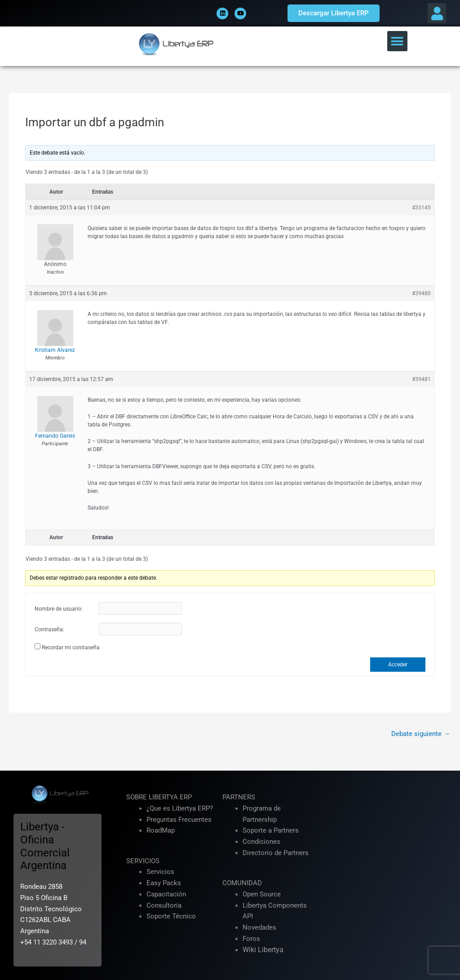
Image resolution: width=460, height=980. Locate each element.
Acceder (398, 665)
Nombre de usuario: (59, 609)
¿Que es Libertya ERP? (180, 808)
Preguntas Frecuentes (179, 820)
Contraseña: (49, 630)
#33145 (421, 208)
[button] (437, 13)
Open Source (262, 894)
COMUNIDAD (242, 883)
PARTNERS (239, 797)
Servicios (160, 872)
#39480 (421, 293)
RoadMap (161, 830)
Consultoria (164, 905)
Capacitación (166, 894)
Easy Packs (164, 883)
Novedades (259, 927)
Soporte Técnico (171, 916)
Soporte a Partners (271, 830)
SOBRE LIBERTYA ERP (159, 797)
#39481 (421, 379)
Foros (251, 939)
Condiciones (261, 842)
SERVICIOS (143, 861)
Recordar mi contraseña (71, 647)
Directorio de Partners (276, 853)
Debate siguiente (421, 734)
